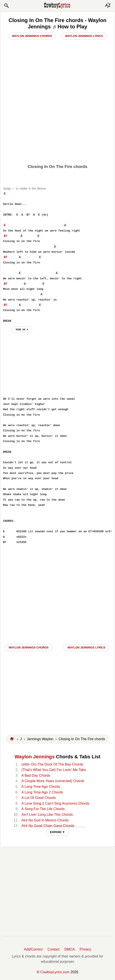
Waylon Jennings (35, 757)
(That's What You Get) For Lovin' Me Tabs (54, 770)
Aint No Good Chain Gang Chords (48, 826)
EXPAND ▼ (58, 832)
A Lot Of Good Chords (39, 798)
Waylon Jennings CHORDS (29, 647)
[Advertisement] (58, 130)
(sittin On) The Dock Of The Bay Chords (52, 764)
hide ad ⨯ (22, 330)
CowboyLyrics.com (55, 972)
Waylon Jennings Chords (32, 36)
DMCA (70, 949)
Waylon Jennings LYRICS (86, 647)
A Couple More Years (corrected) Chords (53, 781)
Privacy (85, 949)
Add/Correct (33, 949)
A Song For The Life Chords (43, 809)
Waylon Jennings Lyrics (84, 36)
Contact (54, 949)
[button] (6, 6)
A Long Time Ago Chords (41, 787)
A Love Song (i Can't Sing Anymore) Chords (55, 803)
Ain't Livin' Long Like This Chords (47, 815)
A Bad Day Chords (36, 775)
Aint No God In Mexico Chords (45, 820)
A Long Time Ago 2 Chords (42, 792)
